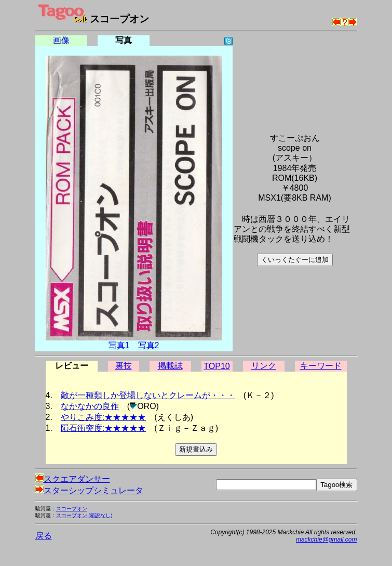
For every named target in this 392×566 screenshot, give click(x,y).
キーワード (321, 366)
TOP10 (217, 366)
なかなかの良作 (90, 406)
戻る (44, 536)
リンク (264, 366)
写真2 (149, 345)
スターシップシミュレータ (89, 490)
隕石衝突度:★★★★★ (103, 428)
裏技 (124, 366)
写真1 (119, 345)
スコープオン (72, 509)
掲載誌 (170, 366)
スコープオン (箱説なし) (84, 515)
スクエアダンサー (73, 479)
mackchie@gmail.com (327, 539)
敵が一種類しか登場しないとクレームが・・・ (148, 395)
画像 (61, 40)
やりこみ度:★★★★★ (103, 417)
